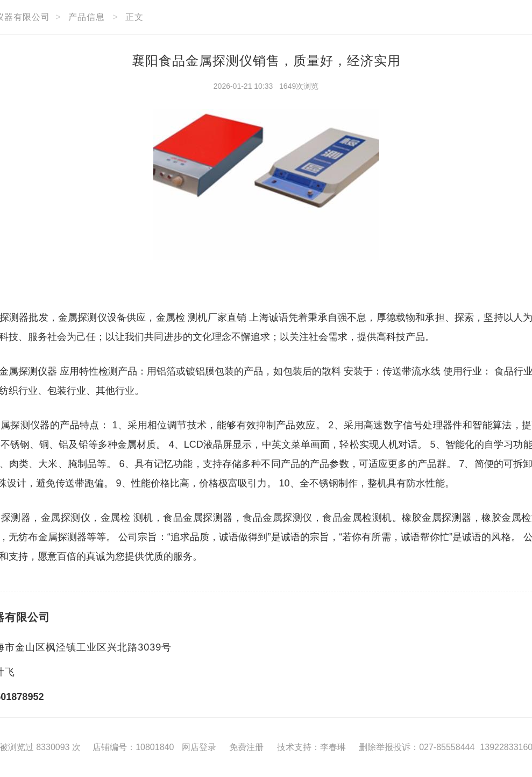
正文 (134, 17)
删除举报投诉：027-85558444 (417, 747)
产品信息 (87, 17)
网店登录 (199, 747)
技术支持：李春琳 (311, 747)
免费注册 (246, 747)
